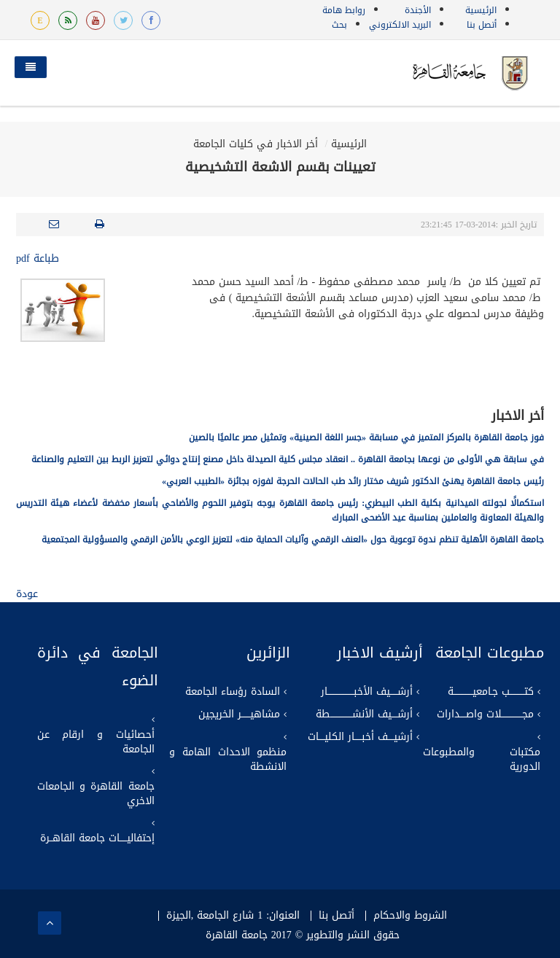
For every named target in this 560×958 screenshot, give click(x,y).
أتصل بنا (482, 25)
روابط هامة (344, 10)
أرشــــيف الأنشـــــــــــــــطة (364, 714)
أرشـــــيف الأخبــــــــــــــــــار (367, 692)
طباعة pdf (38, 258)
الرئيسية (481, 10)
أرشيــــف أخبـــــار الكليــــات (360, 737)
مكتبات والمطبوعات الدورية (482, 760)
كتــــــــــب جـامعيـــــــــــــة (491, 692)
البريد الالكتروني (400, 25)
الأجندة (418, 10)
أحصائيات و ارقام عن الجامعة (96, 742)
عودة (27, 594)
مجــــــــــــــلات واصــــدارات (485, 714)
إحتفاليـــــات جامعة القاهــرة (97, 838)
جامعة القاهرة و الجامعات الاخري (96, 794)
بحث (339, 25)
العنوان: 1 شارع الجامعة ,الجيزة (233, 916)
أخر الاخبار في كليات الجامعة (256, 144)
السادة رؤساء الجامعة (233, 692)
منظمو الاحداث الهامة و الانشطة (228, 760)
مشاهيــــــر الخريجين (239, 714)
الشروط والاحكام (410, 916)
